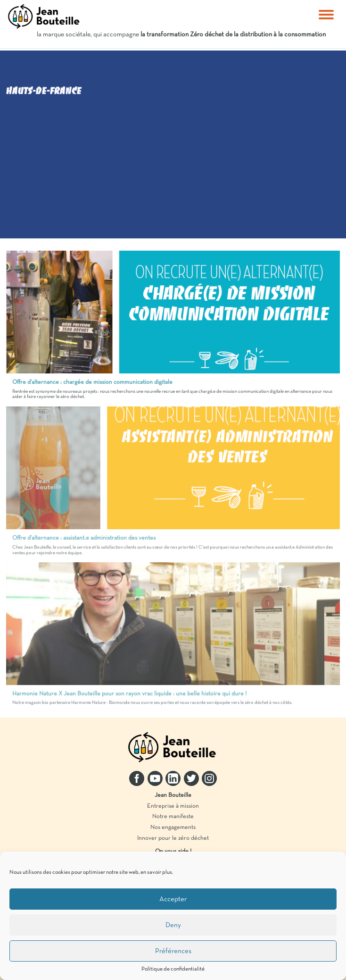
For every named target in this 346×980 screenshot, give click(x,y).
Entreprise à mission (173, 806)
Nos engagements (173, 828)
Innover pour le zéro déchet (173, 838)
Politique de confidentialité (173, 969)
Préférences (173, 951)
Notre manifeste (173, 817)
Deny (173, 925)
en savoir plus (156, 872)
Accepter (173, 899)
